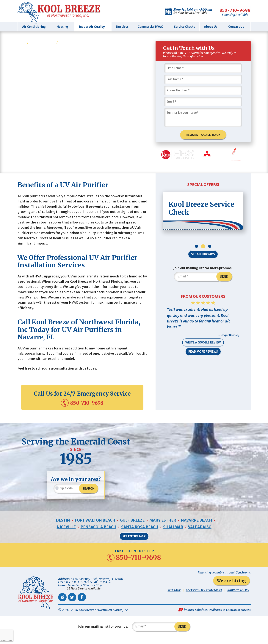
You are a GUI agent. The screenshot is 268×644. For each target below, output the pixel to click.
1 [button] (196, 248)
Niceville (66, 534)
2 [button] (203, 248)
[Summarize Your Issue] (203, 117)
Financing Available (226, 15)
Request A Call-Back (203, 135)
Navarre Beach (197, 527)
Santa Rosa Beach (140, 534)
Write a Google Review (203, 345)
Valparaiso (200, 534)
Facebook (82, 604)
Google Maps (62, 604)
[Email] (203, 101)
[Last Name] (203, 79)
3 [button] (210, 248)
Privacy (4, 640)
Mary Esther (163, 527)
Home (22, 42)
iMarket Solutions (196, 617)
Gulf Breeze (133, 527)
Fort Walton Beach (95, 527)
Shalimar (173, 534)
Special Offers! (203, 186)
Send (224, 278)
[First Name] (203, 68)
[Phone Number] (203, 90)
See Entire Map (134, 543)
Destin (62, 527)
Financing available (211, 579)
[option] (203, 212)
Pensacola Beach (98, 534)
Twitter (72, 604)
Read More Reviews (203, 354)
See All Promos (203, 256)
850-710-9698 (226, 9)
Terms (10, 640)
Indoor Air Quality (42, 42)
